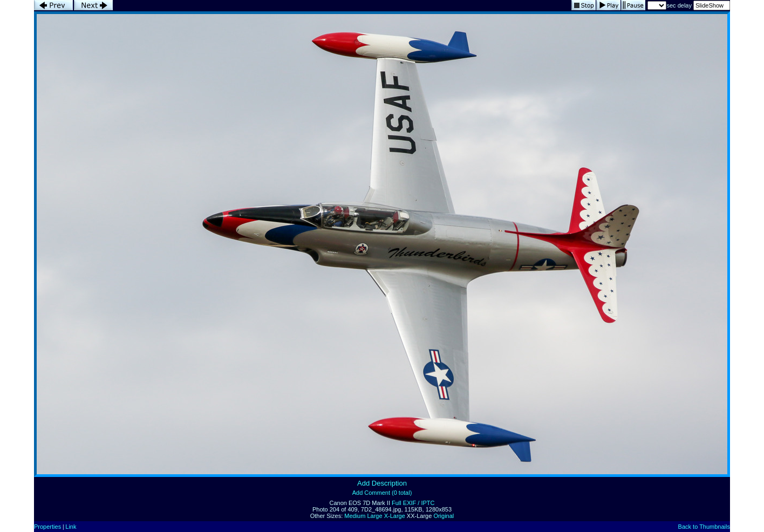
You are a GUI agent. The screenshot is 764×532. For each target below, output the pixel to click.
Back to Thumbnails (704, 527)
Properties (47, 527)
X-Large (395, 516)
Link (71, 527)
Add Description (382, 483)
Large (374, 516)
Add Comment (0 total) (382, 493)
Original (444, 516)
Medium (355, 516)
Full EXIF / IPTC (413, 503)
